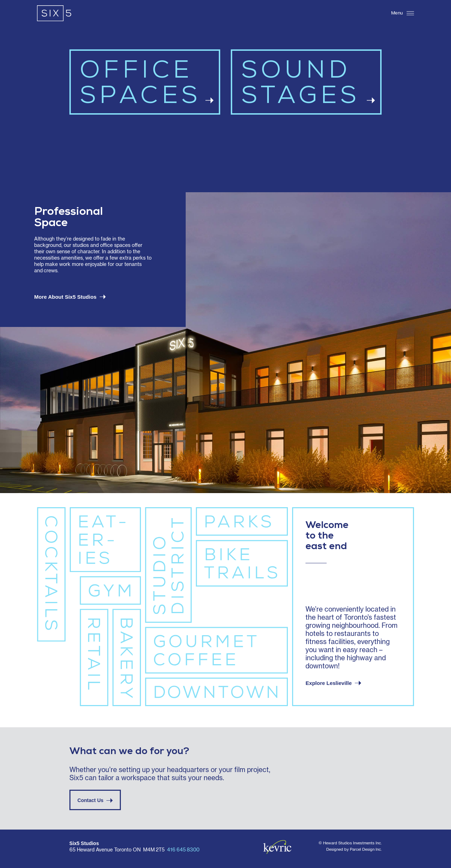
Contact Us (95, 800)
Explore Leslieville (333, 683)
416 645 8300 (183, 850)
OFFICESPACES (147, 86)
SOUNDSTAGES (308, 86)
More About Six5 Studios (70, 297)
